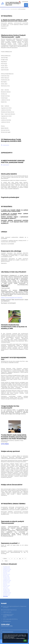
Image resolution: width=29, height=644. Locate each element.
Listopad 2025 (6, 568)
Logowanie (25, 2)
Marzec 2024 (6, 587)
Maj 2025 (5, 573)
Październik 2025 (7, 569)
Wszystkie (5, 596)
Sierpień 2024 (6, 583)
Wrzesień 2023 (7, 594)
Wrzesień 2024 (7, 582)
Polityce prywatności (20, 638)
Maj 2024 (5, 584)
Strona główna (5, 9)
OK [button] (25, 641)
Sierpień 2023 (6, 595)
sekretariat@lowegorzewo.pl (10, 610)
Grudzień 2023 (6, 590)
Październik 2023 (7, 593)
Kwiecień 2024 (6, 585)
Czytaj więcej (5, 145)
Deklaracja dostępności (8, 632)
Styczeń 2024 (6, 589)
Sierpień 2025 (6, 572)
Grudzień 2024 (6, 578)
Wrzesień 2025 (7, 570)
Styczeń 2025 (6, 577)
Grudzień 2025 (6, 567)
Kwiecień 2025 (6, 574)
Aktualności (22, 9)
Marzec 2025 (6, 575)
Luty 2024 (5, 588)
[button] (26, 5)
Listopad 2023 (6, 591)
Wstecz (5, 558)
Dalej (7, 561)
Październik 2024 (7, 580)
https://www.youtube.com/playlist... (12, 298)
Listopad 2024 (6, 579)
